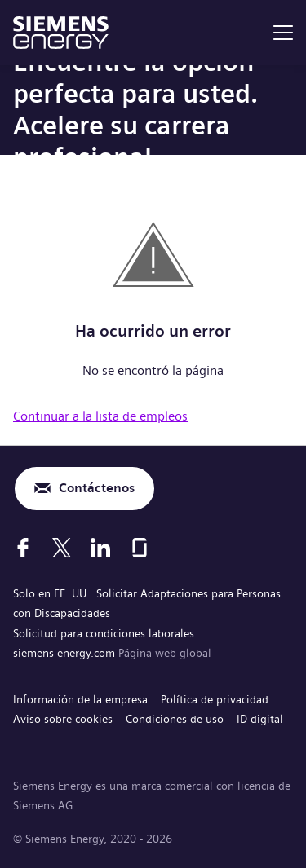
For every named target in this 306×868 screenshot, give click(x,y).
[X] (62, 548)
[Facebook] (23, 548)
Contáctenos (97, 488)
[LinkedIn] (100, 548)
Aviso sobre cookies (63, 719)
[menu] (283, 33)
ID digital (260, 719)
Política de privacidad (215, 699)
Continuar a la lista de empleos (100, 416)
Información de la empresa (80, 699)
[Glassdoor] (140, 548)
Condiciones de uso (175, 719)
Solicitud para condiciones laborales (104, 633)
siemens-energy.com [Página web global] (66, 653)
